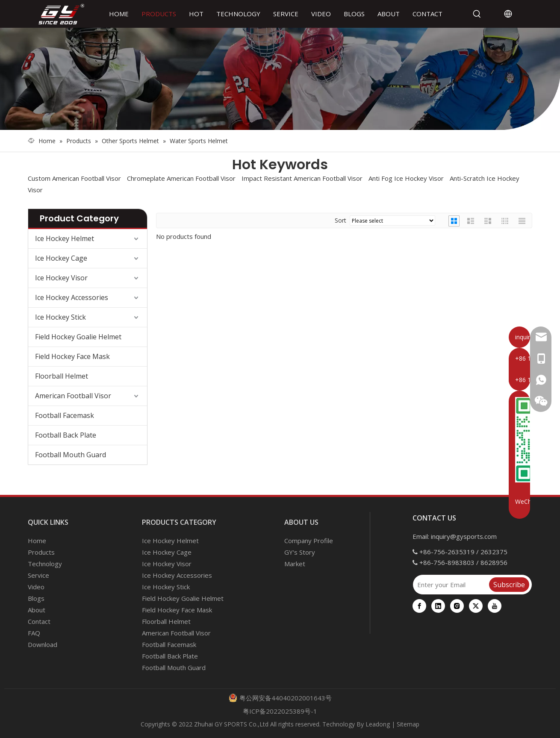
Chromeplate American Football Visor (181, 178)
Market (295, 564)
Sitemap (408, 724)
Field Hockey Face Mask (72, 356)
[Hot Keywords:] (477, 14)
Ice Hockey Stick (60, 317)
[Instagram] (457, 606)
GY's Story (300, 552)
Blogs (36, 598)
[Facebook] (419, 606)
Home (37, 541)
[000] (280, 79)
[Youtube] (495, 606)
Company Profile (309, 541)
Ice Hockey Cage (61, 258)
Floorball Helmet (62, 376)
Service (38, 575)
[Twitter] (476, 606)
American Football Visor (73, 396)
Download (43, 644)
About (37, 610)
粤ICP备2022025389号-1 (280, 711)
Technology (45, 564)
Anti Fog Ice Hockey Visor (406, 178)
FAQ (34, 633)
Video (36, 587)
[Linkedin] (438, 606)
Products (41, 552)
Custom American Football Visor (74, 178)
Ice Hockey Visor (61, 278)
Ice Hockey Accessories (72, 297)
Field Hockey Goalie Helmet (78, 337)
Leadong (378, 724)
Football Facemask (65, 415)
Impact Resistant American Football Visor (302, 178)
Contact (39, 621)
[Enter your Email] (451, 585)
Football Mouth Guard (71, 455)
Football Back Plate (66, 435)
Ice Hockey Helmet (65, 238)
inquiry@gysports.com (464, 536)
